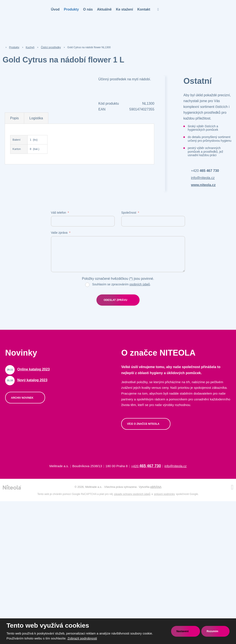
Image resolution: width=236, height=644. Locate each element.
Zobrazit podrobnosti (82, 638)
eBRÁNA (156, 487)
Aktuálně (104, 9)
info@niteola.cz (203, 178)
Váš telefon (60, 213)
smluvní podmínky (164, 494)
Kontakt (144, 9)
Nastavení (183, 631)
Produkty (71, 9)
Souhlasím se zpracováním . (121, 284)
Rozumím (213, 631)
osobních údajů (140, 284)
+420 (205, 171)
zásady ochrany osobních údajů (132, 494)
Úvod (55, 9)
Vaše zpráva (61, 233)
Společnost (130, 213)
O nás (88, 9)
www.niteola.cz (203, 185)
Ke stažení (124, 9)
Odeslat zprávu (115, 300)
